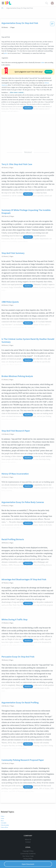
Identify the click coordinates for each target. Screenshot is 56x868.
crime (43, 63)
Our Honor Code (28, 846)
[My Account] (53, 3)
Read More (28, 181)
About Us (28, 829)
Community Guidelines (28, 843)
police (6, 53)
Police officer (4, 814)
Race (2, 807)
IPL (2, 8)
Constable (4, 810)
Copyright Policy (28, 841)
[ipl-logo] (8, 4)
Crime (2, 805)
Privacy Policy (28, 848)
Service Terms (28, 851)
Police (2, 803)
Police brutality (5, 812)
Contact (28, 832)
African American (7, 72)
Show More (28, 94)
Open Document (28, 864)
